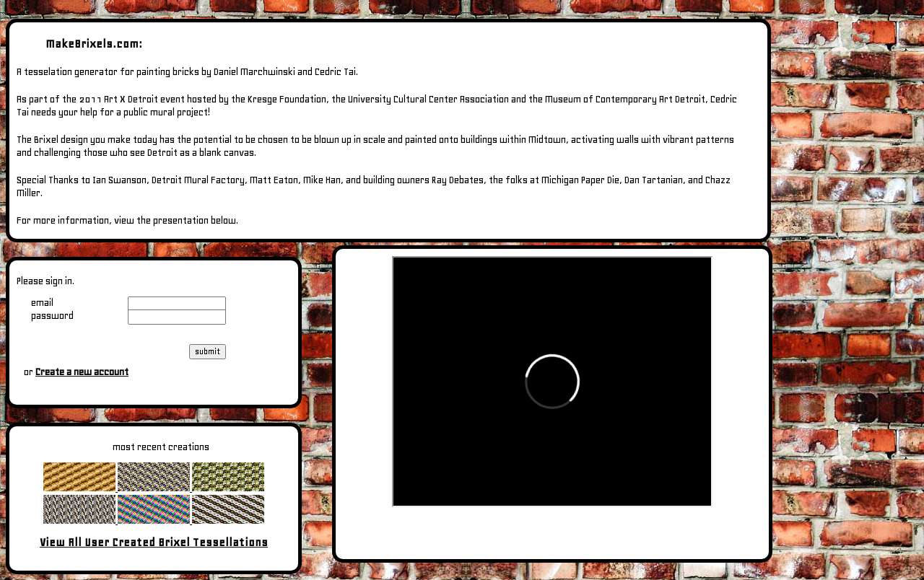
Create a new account (82, 372)
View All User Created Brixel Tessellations (154, 542)
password (52, 316)
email (42, 303)
